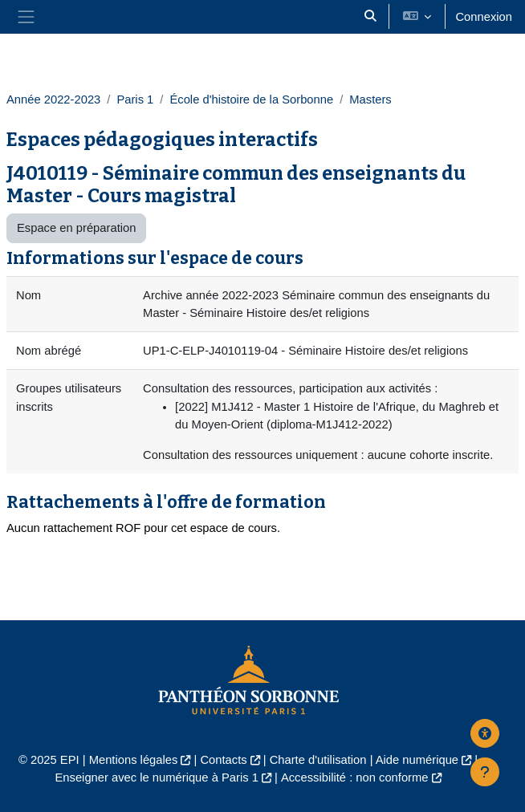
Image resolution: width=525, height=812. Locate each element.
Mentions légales (134, 760)
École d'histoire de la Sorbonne (251, 99)
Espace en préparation (76, 228)
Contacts (223, 760)
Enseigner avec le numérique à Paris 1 (156, 777)
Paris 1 (135, 99)
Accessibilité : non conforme (355, 777)
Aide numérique (417, 760)
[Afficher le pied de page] (485, 772)
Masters (370, 99)
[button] (371, 17)
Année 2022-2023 (53, 99)
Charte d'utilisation (318, 760)
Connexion (484, 17)
